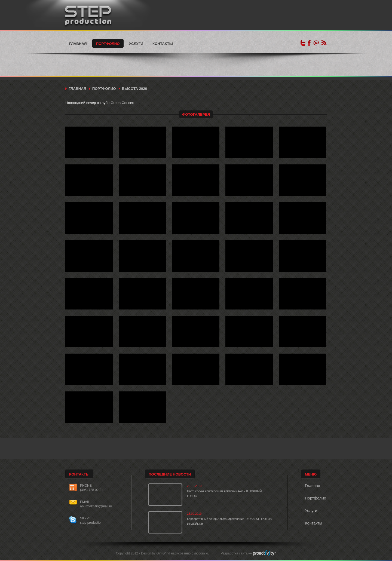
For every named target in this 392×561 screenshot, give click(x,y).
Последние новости (170, 474)
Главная (78, 44)
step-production (91, 523)
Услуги (136, 44)
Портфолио (108, 44)
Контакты (163, 44)
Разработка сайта (234, 553)
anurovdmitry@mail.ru (96, 506)
